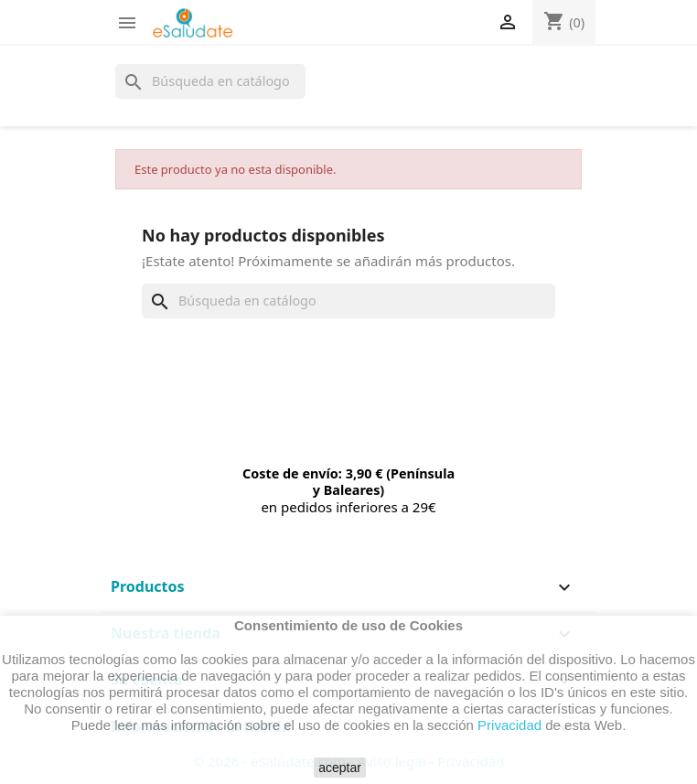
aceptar (340, 768)
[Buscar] (210, 81)
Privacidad (509, 725)
